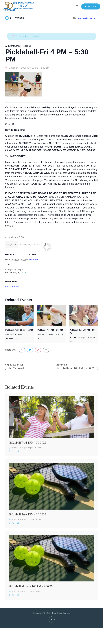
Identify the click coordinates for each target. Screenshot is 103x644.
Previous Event (15, 365)
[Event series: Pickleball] (17, 339)
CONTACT (91, 6)
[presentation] (19, 316)
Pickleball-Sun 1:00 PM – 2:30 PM (76, 369)
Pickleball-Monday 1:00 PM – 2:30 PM (31, 587)
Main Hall (34, 260)
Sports (25, 273)
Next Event (61, 365)
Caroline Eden (12, 286)
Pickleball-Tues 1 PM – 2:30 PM (27, 515)
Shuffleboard (16, 369)
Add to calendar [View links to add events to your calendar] (85, 18)
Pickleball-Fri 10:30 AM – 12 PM (19, 330)
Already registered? (29, 244)
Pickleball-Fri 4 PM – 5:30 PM (50, 330)
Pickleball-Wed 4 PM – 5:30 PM (27, 443)
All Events (17, 18)
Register (12, 244)
